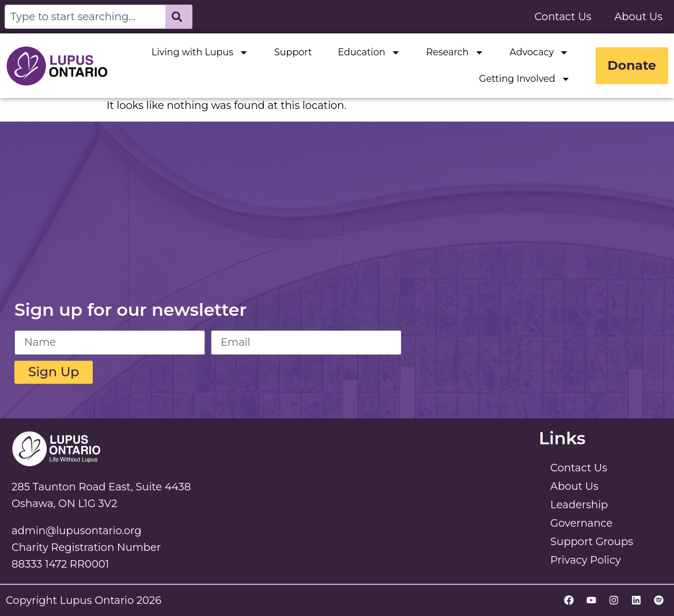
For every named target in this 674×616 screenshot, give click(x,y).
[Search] (179, 17)
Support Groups (592, 542)
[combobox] (85, 17)
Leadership (579, 505)
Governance (581, 523)
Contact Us (563, 17)
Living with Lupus (200, 52)
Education (369, 52)
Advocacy (539, 52)
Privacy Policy (585, 560)
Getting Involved (525, 79)
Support (293, 52)
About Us (638, 17)
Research (455, 52)
